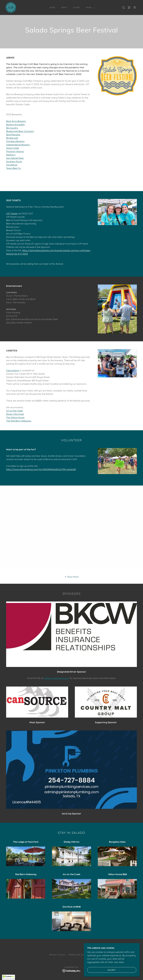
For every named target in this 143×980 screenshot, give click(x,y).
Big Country (12, 128)
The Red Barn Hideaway (19, 421)
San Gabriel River (15, 158)
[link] (11, 7)
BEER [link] (64, 7)
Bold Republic (13, 135)
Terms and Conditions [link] (81, 955)
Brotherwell (12, 138)
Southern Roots (14, 161)
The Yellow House (15, 417)
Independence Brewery (18, 145)
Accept (112, 970)
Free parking (13, 370)
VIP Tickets (12, 213)
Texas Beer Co (13, 168)
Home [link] (52, 7)
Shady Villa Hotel (15, 414)
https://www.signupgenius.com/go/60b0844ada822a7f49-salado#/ (41, 469)
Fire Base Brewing (15, 141)
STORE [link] (77, 7)
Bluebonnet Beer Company (20, 131)
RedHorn (11, 155)
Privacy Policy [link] (58, 955)
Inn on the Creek (14, 411)
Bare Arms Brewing (16, 121)
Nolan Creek (13, 148)
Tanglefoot (12, 165)
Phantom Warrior (15, 151)
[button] (90, 8)
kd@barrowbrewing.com (56, 678)
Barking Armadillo (15, 124)
